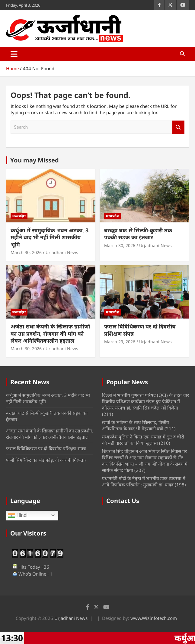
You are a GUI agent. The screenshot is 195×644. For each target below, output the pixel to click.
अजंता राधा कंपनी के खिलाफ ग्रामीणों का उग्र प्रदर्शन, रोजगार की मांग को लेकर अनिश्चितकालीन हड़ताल (50, 333)
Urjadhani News (62, 252)
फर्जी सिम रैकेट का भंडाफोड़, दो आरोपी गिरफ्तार (46, 460)
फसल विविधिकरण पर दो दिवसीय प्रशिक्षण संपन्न (140, 330)
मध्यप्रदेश (19, 216)
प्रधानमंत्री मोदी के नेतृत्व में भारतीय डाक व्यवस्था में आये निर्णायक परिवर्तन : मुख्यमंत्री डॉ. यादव (144, 481)
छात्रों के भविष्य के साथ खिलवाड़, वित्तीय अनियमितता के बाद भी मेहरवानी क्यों (136, 425)
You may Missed (35, 160)
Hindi (18, 516)
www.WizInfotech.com (154, 618)
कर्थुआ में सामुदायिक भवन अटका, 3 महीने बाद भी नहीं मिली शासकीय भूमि (50, 237)
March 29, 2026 (120, 342)
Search (178, 127)
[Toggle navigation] (14, 54)
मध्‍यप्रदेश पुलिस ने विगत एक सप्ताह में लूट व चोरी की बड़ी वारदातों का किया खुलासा (143, 440)
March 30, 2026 (26, 252)
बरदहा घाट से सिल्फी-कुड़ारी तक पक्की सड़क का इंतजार (138, 234)
